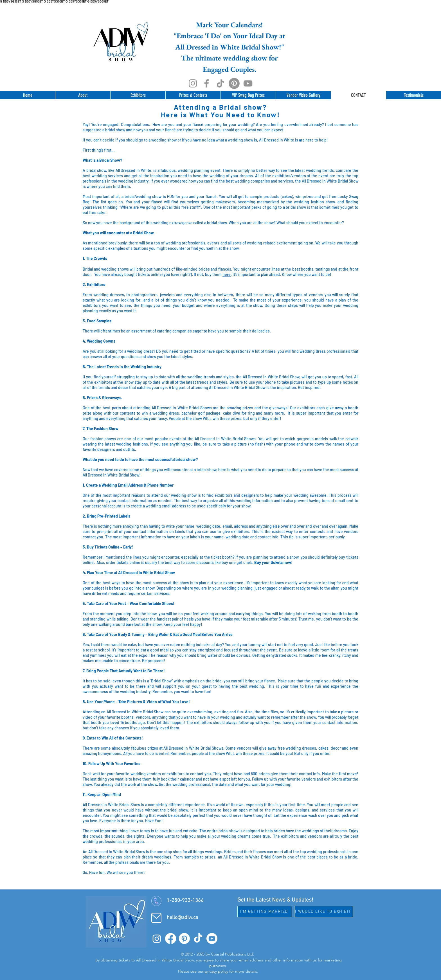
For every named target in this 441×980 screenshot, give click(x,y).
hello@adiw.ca (182, 918)
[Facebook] (207, 83)
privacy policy (216, 971)
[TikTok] (220, 83)
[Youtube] (212, 939)
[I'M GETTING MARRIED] (265, 912)
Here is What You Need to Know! (220, 115)
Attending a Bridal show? (220, 107)
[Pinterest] (234, 83)
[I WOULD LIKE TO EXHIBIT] (324, 912)
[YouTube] (248, 83)
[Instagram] (193, 83)
